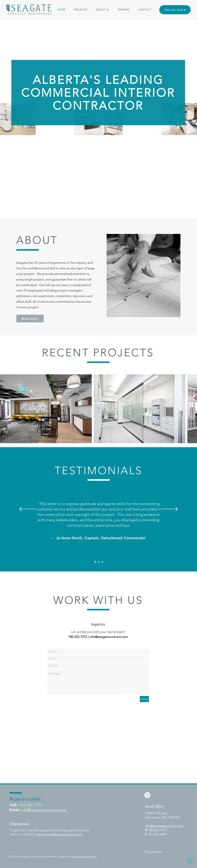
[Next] (170, 509)
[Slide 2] (99, 562)
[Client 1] (95, 562)
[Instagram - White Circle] (147, 795)
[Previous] (27, 509)
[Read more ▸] (30, 318)
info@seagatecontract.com (109, 637)
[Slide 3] (102, 562)
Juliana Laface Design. (85, 856)
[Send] (144, 699)
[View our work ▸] (175, 10)
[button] (102, 10)
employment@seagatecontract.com (60, 834)
